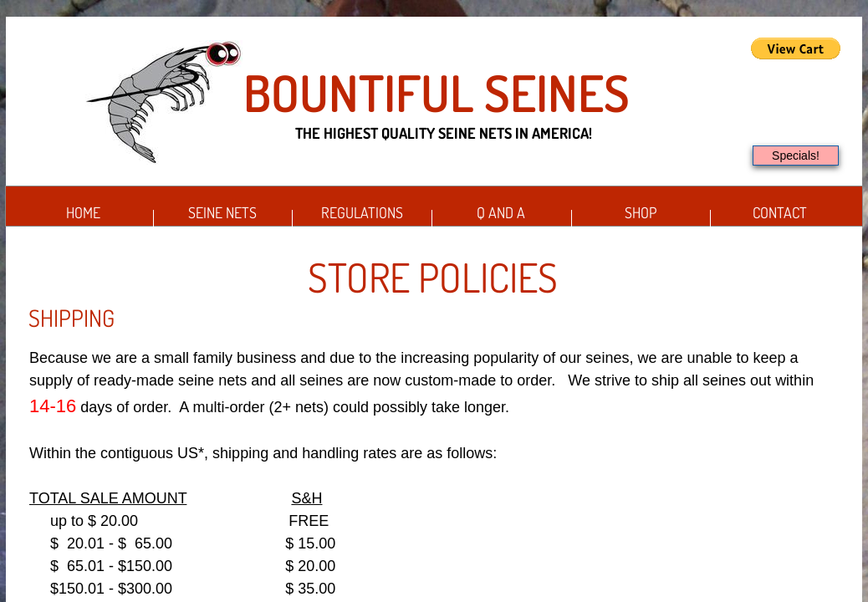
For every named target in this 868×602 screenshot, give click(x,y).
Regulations (362, 212)
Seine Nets (222, 212)
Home (83, 212)
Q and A (501, 212)
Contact (780, 212)
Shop (641, 212)
